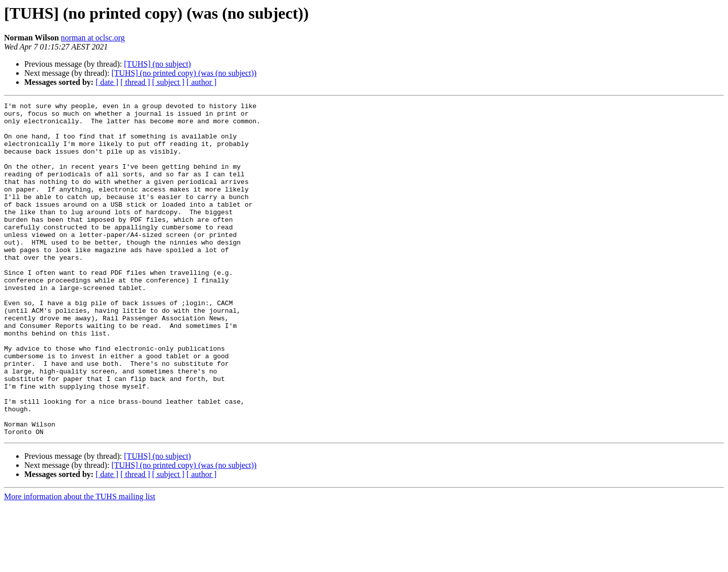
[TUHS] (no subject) (157, 64)
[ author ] (202, 82)
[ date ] (107, 82)
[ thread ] (135, 82)
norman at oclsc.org (93, 38)
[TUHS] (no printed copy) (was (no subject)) (184, 73)
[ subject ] (168, 82)
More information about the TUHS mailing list (80, 563)
